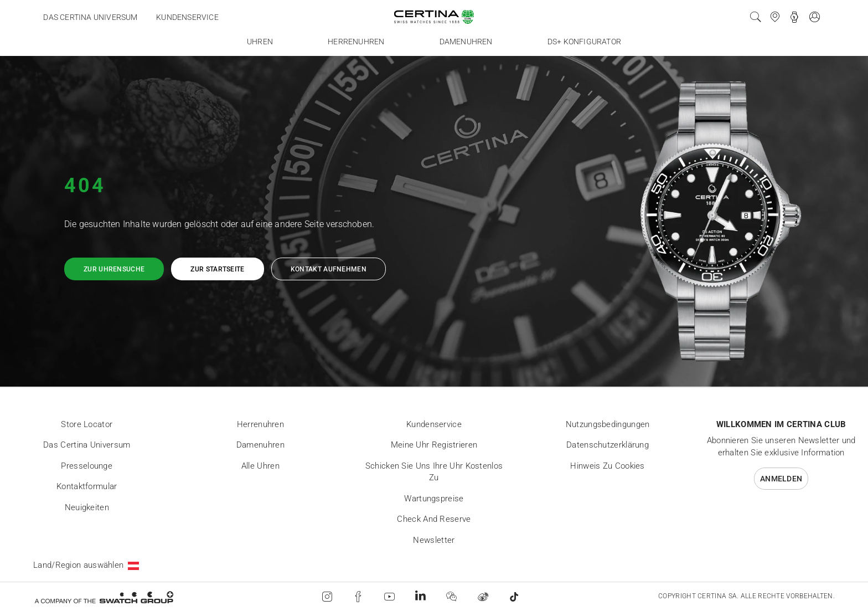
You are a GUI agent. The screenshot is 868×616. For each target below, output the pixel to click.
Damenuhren (260, 445)
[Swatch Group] (104, 597)
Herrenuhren (260, 424)
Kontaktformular (87, 486)
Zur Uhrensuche (114, 269)
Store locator (87, 424)
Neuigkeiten (87, 507)
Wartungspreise (434, 499)
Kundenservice (187, 17)
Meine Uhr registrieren (434, 445)
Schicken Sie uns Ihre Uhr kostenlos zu (434, 472)
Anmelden (781, 479)
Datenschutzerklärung (608, 445)
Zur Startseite (217, 269)
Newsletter (434, 540)
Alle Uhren (260, 466)
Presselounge (87, 466)
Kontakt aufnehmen (329, 269)
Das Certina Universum (90, 17)
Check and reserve (434, 519)
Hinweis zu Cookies (607, 466)
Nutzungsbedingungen (608, 424)
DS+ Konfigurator (584, 42)
